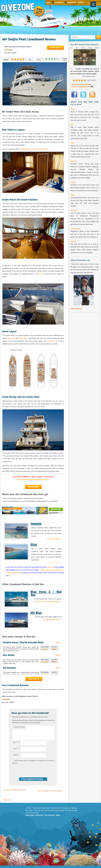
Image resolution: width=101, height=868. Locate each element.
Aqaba (72, 143)
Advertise (39, 818)
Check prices (55, 47)
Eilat (34, 545)
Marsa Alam (74, 161)
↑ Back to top (6, 802)
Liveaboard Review (19, 727)
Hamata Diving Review (54, 539)
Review (58, 642)
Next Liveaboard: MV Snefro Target (51, 793)
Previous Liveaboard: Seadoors (14, 792)
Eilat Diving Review (55, 562)
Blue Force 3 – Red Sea (46, 593)
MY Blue (36, 613)
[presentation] (25, 772)
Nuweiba (73, 182)
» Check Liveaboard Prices (82, 87)
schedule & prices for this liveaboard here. (34, 149)
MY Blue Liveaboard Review (52, 619)
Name (16, 744)
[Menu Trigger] (93, 4)
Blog (58, 818)
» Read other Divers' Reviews (81, 84)
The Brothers (9, 668)
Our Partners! (50, 818)
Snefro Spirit (23, 338)
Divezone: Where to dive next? (23, 10)
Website (16, 757)
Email (16, 751)
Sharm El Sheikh (75, 229)
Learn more (30, 818)
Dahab (72, 195)
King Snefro (51, 341)
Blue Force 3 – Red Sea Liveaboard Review (48, 601)
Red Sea (41, 274)
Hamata (36, 524)
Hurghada (73, 210)
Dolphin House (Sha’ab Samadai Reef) (23, 642)
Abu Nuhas (9, 655)
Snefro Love (11, 338)
